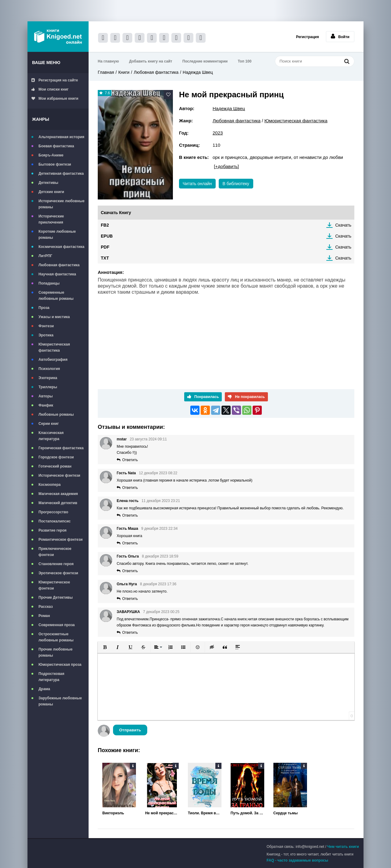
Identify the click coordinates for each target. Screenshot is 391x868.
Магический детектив (58, 503)
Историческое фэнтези (59, 475)
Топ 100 (245, 61)
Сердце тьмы (286, 813)
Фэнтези (46, 326)
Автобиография (53, 360)
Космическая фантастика (61, 247)
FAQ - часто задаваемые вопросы (298, 860)
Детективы (48, 183)
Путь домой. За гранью (247, 813)
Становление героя (56, 564)
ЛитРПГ (45, 256)
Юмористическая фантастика (54, 347)
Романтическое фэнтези (60, 540)
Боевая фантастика (56, 146)
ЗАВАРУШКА (128, 612)
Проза (44, 308)
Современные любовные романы (56, 296)
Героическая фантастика (61, 448)
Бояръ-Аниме (51, 155)
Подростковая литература (51, 677)
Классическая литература (51, 436)
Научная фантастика (57, 274)
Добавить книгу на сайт (151, 61)
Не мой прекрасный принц (162, 813)
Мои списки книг (50, 89)
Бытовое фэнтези (55, 164)
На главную (108, 61)
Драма (44, 689)
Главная (106, 72)
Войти (340, 36)
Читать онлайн (197, 184)
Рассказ (46, 607)
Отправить (130, 730)
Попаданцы (49, 283)
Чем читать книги (343, 847)
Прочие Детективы (56, 597)
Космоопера (49, 485)
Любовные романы (56, 414)
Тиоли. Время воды (205, 813)
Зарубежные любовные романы (60, 701)
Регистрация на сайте (55, 80)
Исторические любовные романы (62, 204)
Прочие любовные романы (55, 652)
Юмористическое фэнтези (54, 585)
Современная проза (57, 625)
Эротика (46, 335)
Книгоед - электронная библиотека (58, 37)
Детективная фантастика (61, 174)
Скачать (343, 225)
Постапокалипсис (55, 521)
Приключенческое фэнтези (55, 552)
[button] (105, 647)
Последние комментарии (205, 61)
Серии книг (49, 424)
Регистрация (307, 37)
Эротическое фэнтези (58, 573)
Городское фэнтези (56, 457)
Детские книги (51, 192)
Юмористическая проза (60, 665)
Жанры (41, 119)
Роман (44, 616)
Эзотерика (48, 378)
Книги (124, 72)
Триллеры (48, 387)
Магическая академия (58, 494)
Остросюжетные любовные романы (56, 637)
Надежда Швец (198, 72)
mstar (122, 439)
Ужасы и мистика (54, 317)
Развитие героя (53, 530)
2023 (218, 133)
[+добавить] (226, 166)
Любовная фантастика (59, 265)
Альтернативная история (61, 137)
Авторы (46, 396)
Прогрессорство (53, 512)
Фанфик (46, 405)
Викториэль (113, 813)
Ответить (130, 460)
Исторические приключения (51, 219)
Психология (49, 369)
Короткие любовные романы (57, 235)
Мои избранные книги (55, 99)
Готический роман (55, 466)
